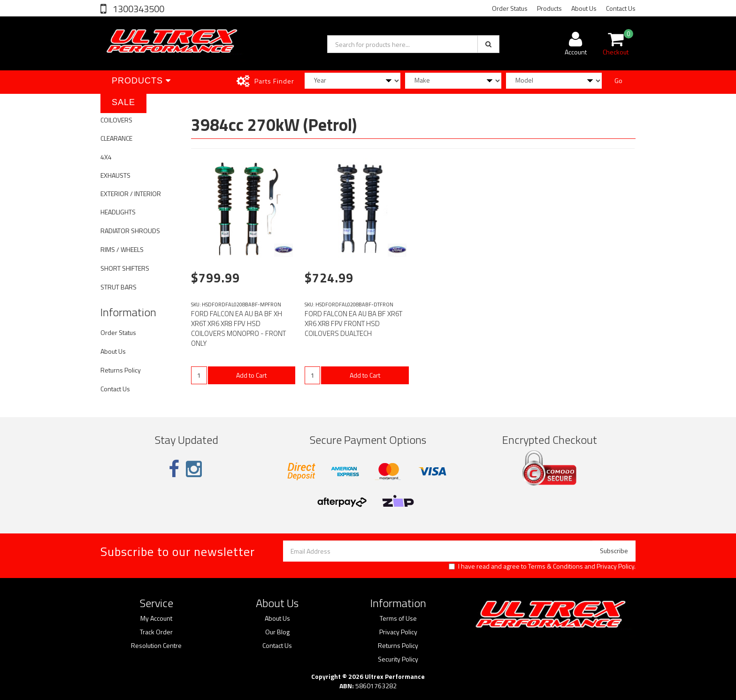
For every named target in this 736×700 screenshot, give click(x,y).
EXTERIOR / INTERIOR (131, 194)
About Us (584, 8)
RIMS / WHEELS (122, 249)
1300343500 (138, 9)
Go (618, 80)
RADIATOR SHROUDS (130, 231)
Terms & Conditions (556, 566)
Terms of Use (398, 618)
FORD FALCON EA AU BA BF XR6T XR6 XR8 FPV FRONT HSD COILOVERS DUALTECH (353, 323)
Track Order (156, 632)
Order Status (510, 8)
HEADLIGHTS (118, 212)
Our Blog (277, 632)
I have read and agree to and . (542, 566)
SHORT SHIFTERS (125, 268)
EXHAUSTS (115, 175)
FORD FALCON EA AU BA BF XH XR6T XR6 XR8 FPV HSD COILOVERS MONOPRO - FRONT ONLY (238, 328)
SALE (123, 102)
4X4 (106, 157)
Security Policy (398, 659)
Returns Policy (121, 370)
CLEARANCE (116, 138)
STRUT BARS (119, 287)
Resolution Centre (156, 646)
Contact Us (621, 8)
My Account (156, 618)
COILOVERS (116, 120)
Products (549, 8)
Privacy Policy (615, 566)
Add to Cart (251, 375)
